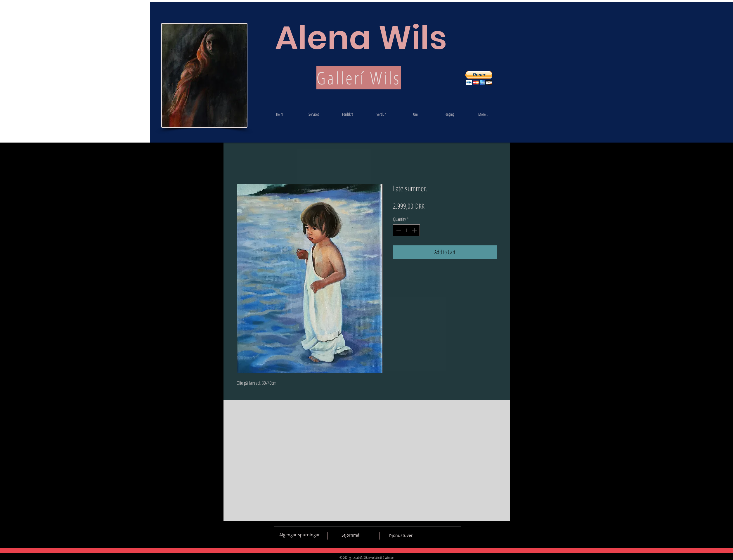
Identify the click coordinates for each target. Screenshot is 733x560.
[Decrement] (398, 230)
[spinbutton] (406, 230)
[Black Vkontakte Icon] (426, 535)
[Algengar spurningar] (300, 535)
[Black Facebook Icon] (436, 535)
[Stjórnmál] (351, 535)
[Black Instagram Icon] (457, 535)
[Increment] (415, 230)
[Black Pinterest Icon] (447, 535)
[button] (479, 78)
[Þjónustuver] (401, 535)
